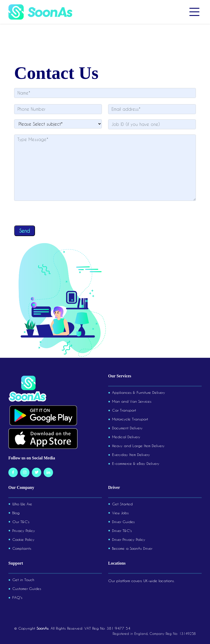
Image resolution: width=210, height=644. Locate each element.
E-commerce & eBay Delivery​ (136, 464)
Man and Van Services (132, 401)
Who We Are (22, 504)
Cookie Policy (23, 540)
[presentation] (54, 215)
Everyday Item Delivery (131, 455)
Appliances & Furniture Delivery (139, 393)
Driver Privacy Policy (129, 540)
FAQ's (17, 598)
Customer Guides (27, 589)
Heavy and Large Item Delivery (138, 446)
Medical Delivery (126, 437)
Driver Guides (123, 522)
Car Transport (124, 410)
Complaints (22, 548)
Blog (16, 513)
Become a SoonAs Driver (132, 548)
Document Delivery (127, 428)
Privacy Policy (24, 531)
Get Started (122, 504)
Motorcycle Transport (130, 419)
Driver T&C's (122, 531)
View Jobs (120, 513)
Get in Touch (23, 580)
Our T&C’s (21, 522)
